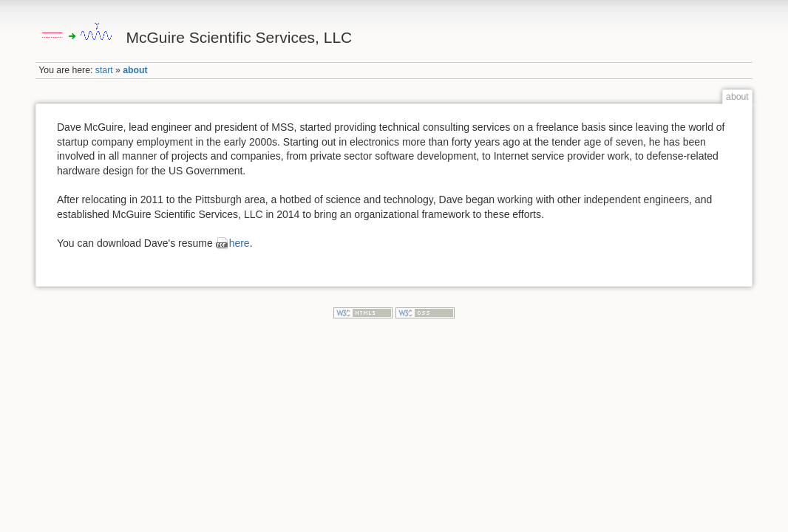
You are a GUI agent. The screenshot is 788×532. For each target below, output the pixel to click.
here (240, 243)
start (104, 70)
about (135, 70)
